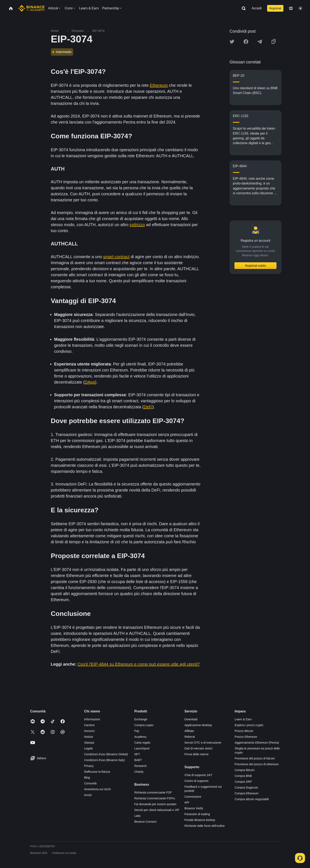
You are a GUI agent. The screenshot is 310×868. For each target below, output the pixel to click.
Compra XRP (243, 782)
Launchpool (142, 748)
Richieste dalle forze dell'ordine (205, 826)
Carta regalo (142, 743)
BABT (138, 760)
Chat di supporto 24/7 (198, 775)
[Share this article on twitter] (232, 42)
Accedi (257, 8)
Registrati (275, 8)
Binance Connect (145, 822)
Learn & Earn (243, 719)
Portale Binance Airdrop (200, 820)
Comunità (90, 783)
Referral (190, 737)
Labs (137, 816)
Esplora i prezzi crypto (249, 725)
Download (191, 719)
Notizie (89, 737)
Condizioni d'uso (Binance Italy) (104, 760)
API (187, 802)
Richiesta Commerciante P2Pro (154, 798)
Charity (139, 772)
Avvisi (88, 795)
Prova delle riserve (197, 754)
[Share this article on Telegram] (260, 42)
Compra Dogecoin (246, 788)
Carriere (89, 725)
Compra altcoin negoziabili (252, 799)
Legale (88, 748)
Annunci (89, 731)
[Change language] (291, 8)
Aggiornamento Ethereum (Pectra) (257, 743)
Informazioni (92, 719)
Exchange (141, 719)
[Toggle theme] (300, 8)
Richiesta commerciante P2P (153, 792)
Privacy (89, 766)
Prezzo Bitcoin (244, 731)
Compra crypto (144, 725)
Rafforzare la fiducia (97, 772)
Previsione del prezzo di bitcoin (255, 758)
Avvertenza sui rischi (97, 789)
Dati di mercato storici (199, 748)
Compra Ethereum (247, 793)
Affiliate (189, 731)
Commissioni (193, 797)
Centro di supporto (197, 781)
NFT (137, 754)
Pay (137, 731)
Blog (87, 778)
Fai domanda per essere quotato (155, 804)
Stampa (89, 743)
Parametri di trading (197, 814)
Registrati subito (255, 266)
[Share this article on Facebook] (246, 42)
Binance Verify (194, 808)
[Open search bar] (242, 8)
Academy (140, 737)
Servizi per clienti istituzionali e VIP (157, 810)
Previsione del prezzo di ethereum (257, 764)
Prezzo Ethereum (246, 737)
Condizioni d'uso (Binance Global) (106, 754)
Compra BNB (243, 776)
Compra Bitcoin (245, 770)
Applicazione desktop (198, 725)
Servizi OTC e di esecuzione (203, 743)
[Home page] (32, 8)
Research (140, 766)
